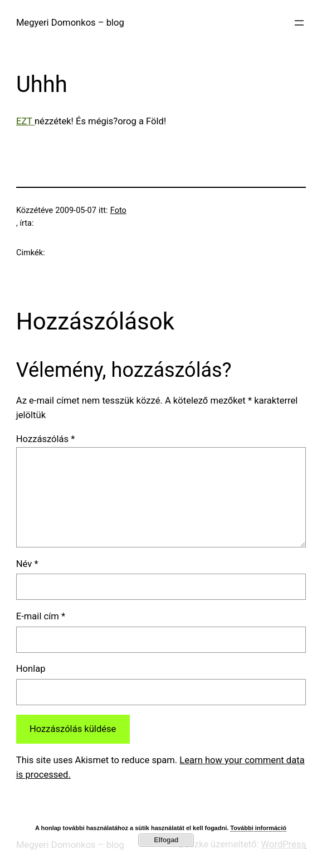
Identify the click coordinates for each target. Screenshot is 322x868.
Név (27, 564)
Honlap (31, 669)
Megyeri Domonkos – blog (70, 23)
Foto (118, 210)
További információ (258, 828)
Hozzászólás (46, 439)
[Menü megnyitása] (299, 23)
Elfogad (166, 840)
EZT (25, 121)
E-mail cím (41, 616)
